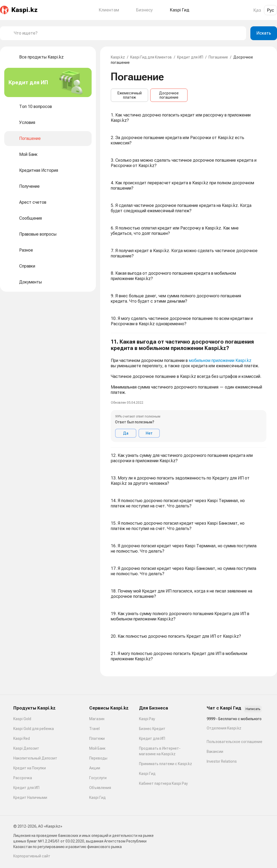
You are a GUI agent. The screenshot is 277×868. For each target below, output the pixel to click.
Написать (253, 709)
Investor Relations (222, 761)
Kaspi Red (22, 738)
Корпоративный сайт (32, 856)
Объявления (100, 788)
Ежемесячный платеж (130, 95)
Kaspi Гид (97, 798)
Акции (95, 768)
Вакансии (215, 752)
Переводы (98, 758)
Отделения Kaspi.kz (224, 728)
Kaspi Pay (147, 719)
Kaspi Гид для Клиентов (151, 57)
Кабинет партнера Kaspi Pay (163, 783)
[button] (189, 390)
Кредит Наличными (30, 798)
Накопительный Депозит (35, 758)
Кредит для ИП (190, 57)
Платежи (97, 738)
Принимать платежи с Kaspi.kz (166, 764)
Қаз (257, 10)
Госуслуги (98, 778)
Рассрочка (23, 778)
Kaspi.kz (118, 57)
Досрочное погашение (169, 95)
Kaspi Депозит (26, 748)
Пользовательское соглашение (235, 742)
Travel (94, 729)
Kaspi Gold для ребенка (34, 729)
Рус (270, 10)
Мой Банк (97, 748)
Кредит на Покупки (30, 768)
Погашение (218, 57)
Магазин (97, 719)
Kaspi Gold (22, 719)
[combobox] (128, 33)
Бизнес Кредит (152, 729)
